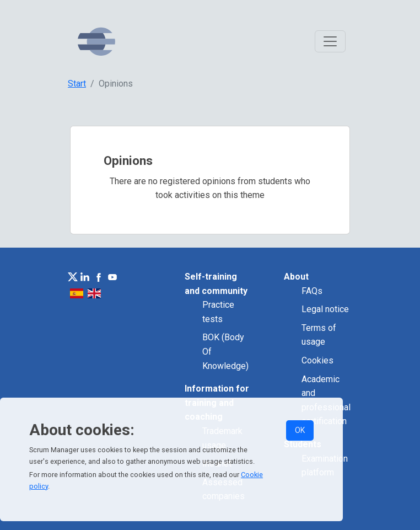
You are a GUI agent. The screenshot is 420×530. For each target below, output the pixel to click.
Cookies (317, 360)
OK (300, 430)
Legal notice (325, 309)
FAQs (312, 291)
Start (77, 84)
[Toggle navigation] (330, 41)
